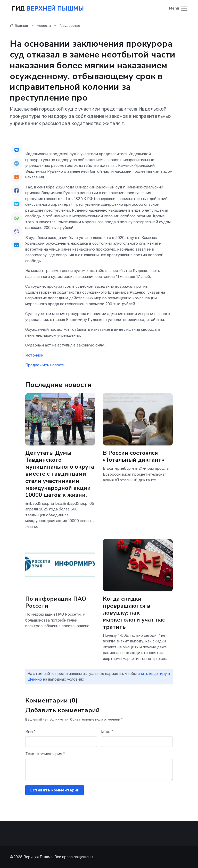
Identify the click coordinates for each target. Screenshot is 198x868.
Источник (34, 355)
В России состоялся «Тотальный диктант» (134, 456)
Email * (107, 731)
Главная (19, 26)
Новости (44, 26)
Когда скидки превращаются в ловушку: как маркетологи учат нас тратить (134, 613)
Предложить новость (45, 365)
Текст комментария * (45, 754)
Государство (70, 26)
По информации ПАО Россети (56, 602)
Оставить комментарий (55, 790)
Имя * (30, 731)
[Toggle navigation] (179, 9)
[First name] (61, 742)
